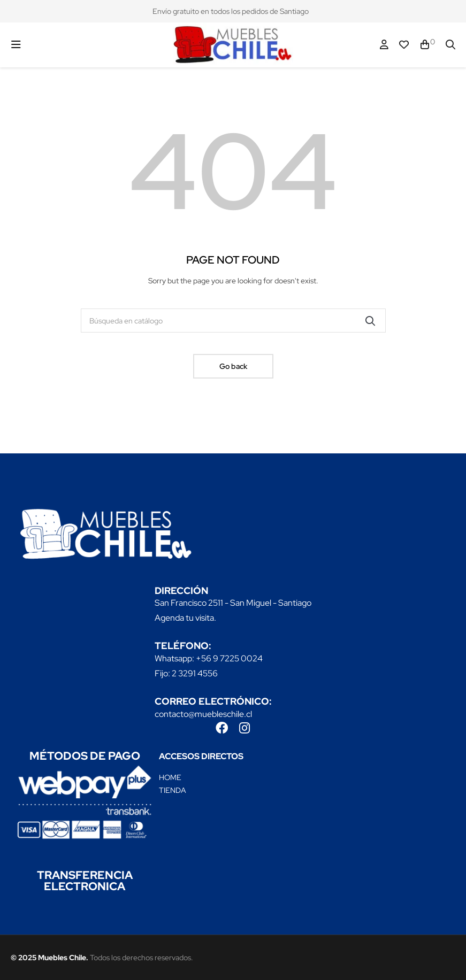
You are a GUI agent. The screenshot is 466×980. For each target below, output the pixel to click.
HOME (170, 777)
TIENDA (173, 790)
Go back (233, 366)
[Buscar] (233, 321)
